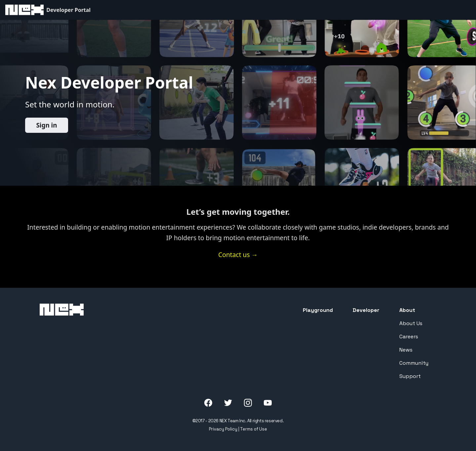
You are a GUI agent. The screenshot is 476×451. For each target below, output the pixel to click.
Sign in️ (46, 125)
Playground (318, 310)
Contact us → (238, 255)
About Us (411, 323)
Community (414, 363)
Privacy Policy (223, 429)
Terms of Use (254, 429)
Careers (409, 337)
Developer (366, 310)
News (406, 350)
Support (410, 376)
